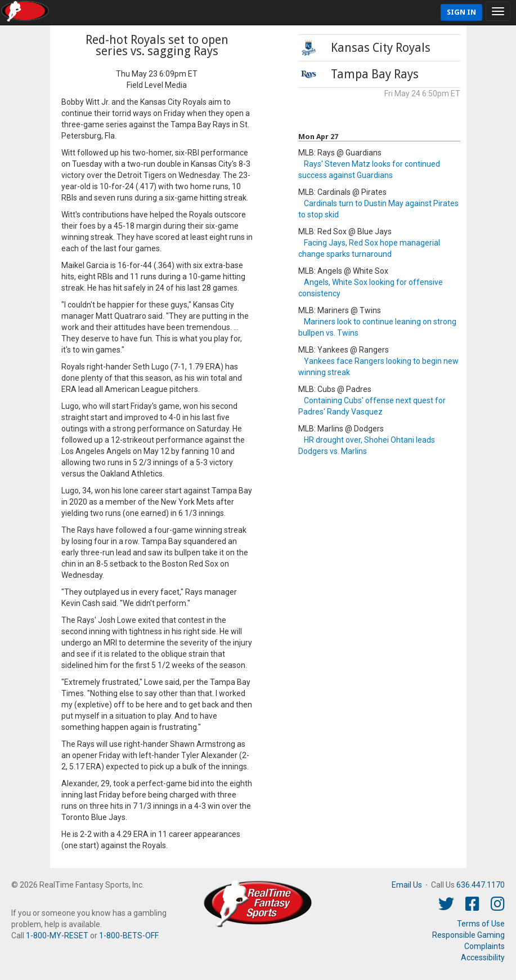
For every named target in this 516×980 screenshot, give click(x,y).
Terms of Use (481, 924)
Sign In (461, 12)
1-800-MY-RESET (57, 936)
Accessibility (483, 957)
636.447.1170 (481, 885)
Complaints (484, 946)
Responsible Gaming (468, 935)
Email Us (407, 885)
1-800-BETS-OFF (128, 936)
